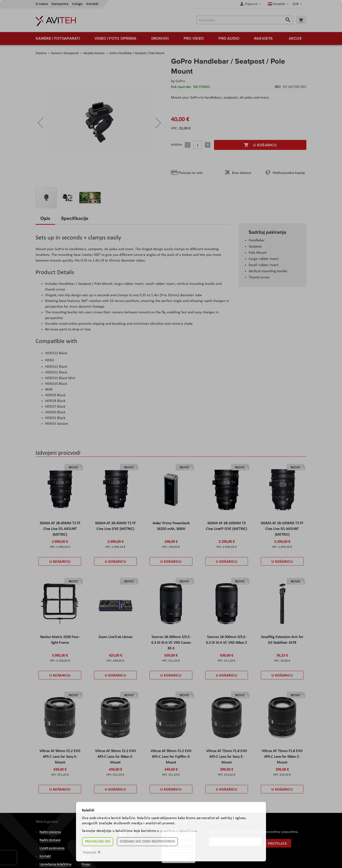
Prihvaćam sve (98, 842)
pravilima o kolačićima (178, 831)
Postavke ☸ (92, 853)
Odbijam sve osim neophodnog (147, 842)
